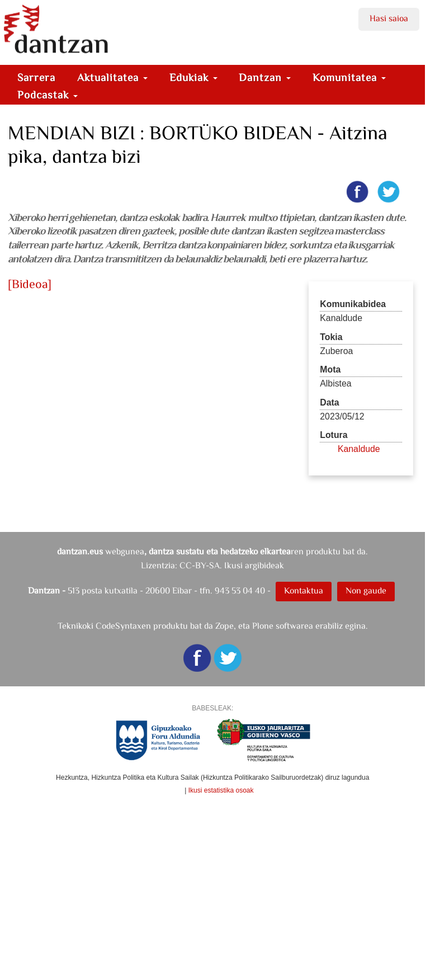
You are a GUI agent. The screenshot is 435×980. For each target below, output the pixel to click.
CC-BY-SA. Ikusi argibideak (232, 565)
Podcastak (48, 95)
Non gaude (366, 590)
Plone (263, 626)
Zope (224, 626)
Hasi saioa (389, 18)
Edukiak (193, 77)
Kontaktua (304, 590)
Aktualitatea (112, 77)
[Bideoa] (30, 284)
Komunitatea (349, 77)
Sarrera (36, 77)
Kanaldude (359, 449)
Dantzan (265, 77)
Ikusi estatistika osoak (221, 790)
